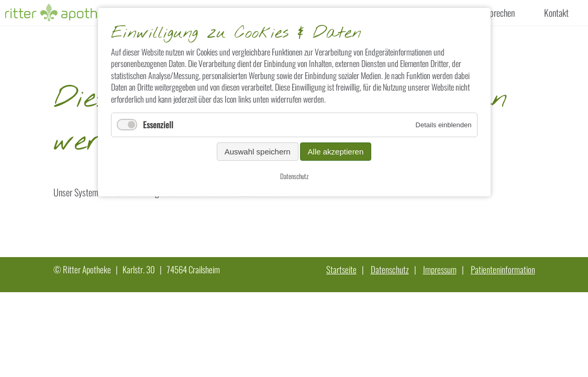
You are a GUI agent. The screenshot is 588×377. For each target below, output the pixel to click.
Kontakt (556, 13)
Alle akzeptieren (336, 152)
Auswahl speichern (258, 152)
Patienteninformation (503, 269)
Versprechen (495, 13)
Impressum (440, 269)
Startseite (341, 269)
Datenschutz (390, 269)
